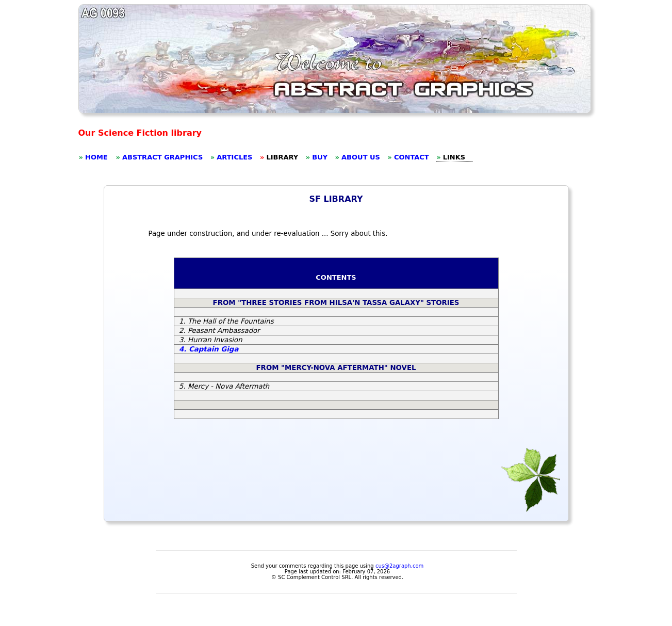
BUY (320, 157)
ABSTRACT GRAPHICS (162, 157)
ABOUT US (361, 157)
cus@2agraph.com (399, 566)
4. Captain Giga (209, 349)
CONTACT (412, 157)
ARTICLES (234, 157)
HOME (96, 157)
